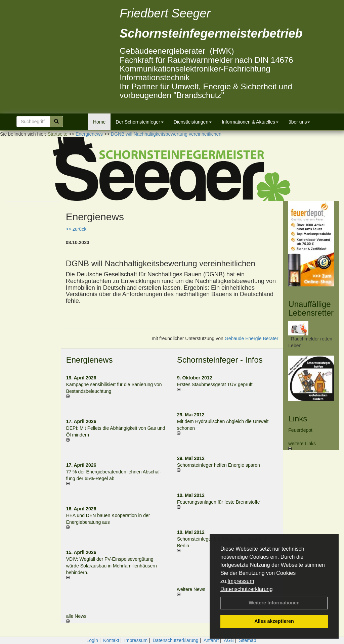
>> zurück (76, 229)
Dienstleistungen (193, 122)
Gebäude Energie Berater (252, 338)
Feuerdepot (300, 430)
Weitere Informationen (274, 603)
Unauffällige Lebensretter (311, 308)
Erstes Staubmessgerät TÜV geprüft (215, 384)
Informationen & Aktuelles (250, 122)
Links (298, 419)
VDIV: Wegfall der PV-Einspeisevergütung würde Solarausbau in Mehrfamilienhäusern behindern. (112, 566)
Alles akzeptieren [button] (274, 621)
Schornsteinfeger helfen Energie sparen (219, 465)
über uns (299, 122)
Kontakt (111, 640)
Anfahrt (211, 640)
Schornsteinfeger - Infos (220, 360)
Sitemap (247, 640)
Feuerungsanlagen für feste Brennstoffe (218, 502)
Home (99, 122)
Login (92, 640)
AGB (229, 640)
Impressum (241, 581)
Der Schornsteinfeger (139, 122)
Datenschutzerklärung (247, 589)
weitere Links (302, 446)
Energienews (90, 360)
